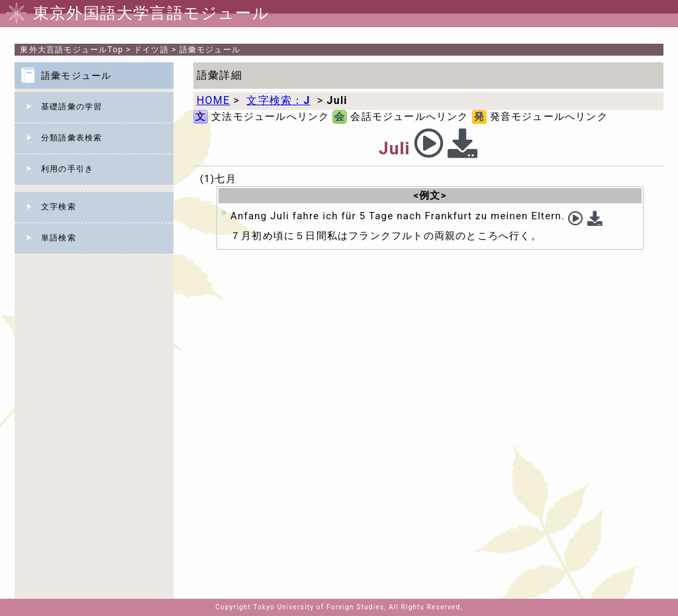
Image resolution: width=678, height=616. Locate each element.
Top (72, 50)
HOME (213, 100)
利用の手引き (67, 169)
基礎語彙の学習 (72, 107)
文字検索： (278, 100)
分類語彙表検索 (72, 138)
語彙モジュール (210, 50)
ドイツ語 (151, 50)
